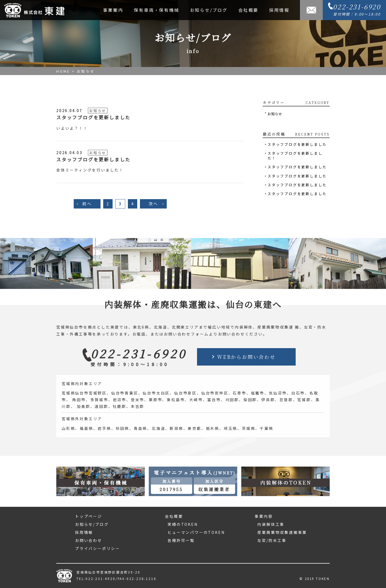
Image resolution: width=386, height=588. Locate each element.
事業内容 (264, 516)
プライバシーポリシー (98, 548)
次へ (153, 204)
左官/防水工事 (272, 540)
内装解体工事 (271, 524)
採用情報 (279, 10)
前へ (87, 204)
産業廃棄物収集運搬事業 (282, 532)
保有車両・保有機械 (156, 10)
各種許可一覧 (181, 540)
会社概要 (248, 10)
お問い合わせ (89, 540)
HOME (63, 71)
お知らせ (275, 114)
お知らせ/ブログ (209, 10)
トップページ (89, 516)
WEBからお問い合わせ (246, 357)
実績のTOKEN (183, 524)
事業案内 (113, 10)
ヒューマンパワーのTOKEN (196, 532)
